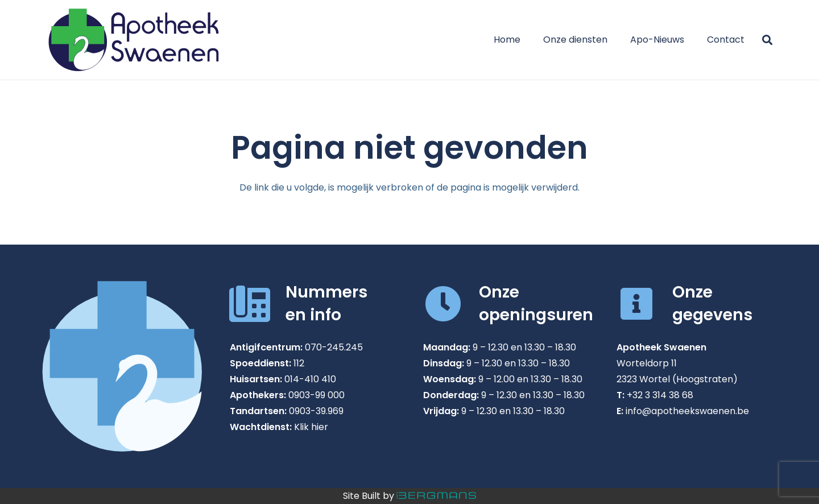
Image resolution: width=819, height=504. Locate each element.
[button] (767, 40)
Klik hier (311, 427)
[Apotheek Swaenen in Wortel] (134, 40)
